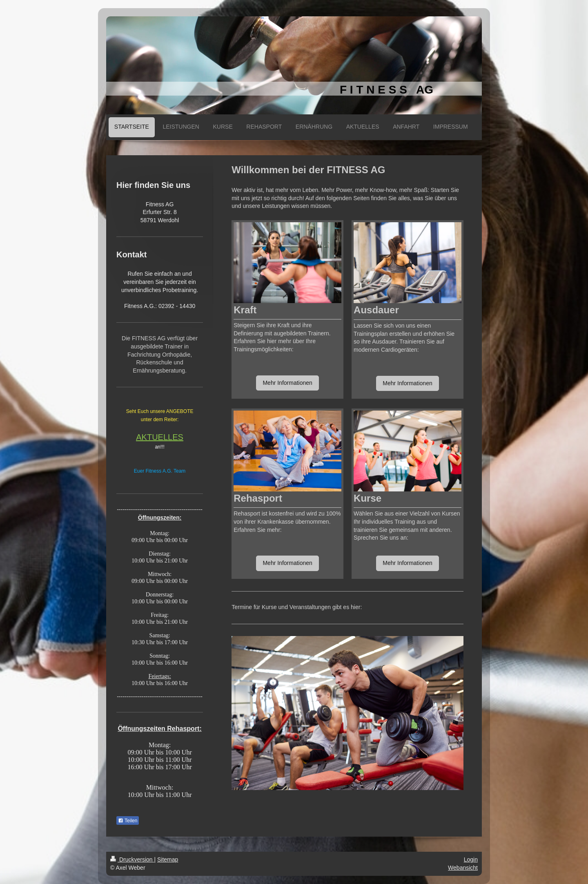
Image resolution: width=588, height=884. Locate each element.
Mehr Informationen (287, 383)
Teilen (128, 821)
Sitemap (168, 859)
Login (471, 859)
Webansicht (463, 868)
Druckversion (132, 859)
